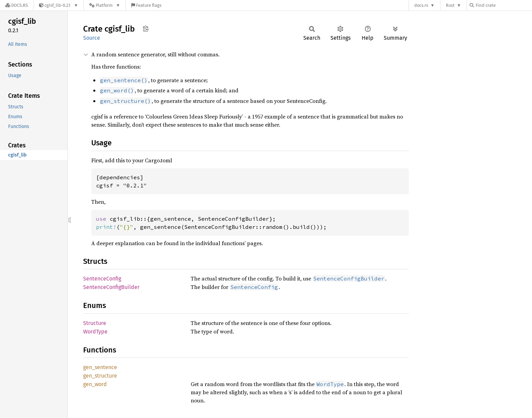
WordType (95, 332)
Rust (450, 5)
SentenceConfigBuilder (111, 287)
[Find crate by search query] (503, 5)
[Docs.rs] (17, 5)
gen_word (95, 384)
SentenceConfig (102, 279)
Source (92, 38)
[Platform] (105, 5)
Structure (95, 323)
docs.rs (421, 5)
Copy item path (146, 29)
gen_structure (100, 376)
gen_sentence (100, 367)
